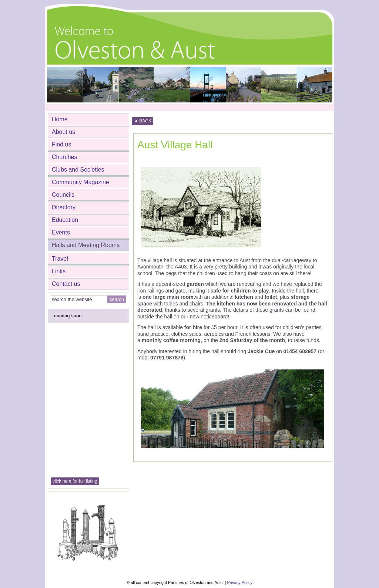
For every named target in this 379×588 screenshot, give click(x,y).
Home (60, 119)
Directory (64, 207)
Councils (63, 195)
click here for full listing (75, 481)
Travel (60, 259)
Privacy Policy (239, 582)
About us (63, 132)
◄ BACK (142, 121)
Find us (61, 144)
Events (61, 232)
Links (59, 271)
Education (65, 220)
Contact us (66, 284)
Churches (64, 157)
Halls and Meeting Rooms (86, 245)
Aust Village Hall (175, 145)
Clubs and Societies (78, 170)
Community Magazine (81, 182)
